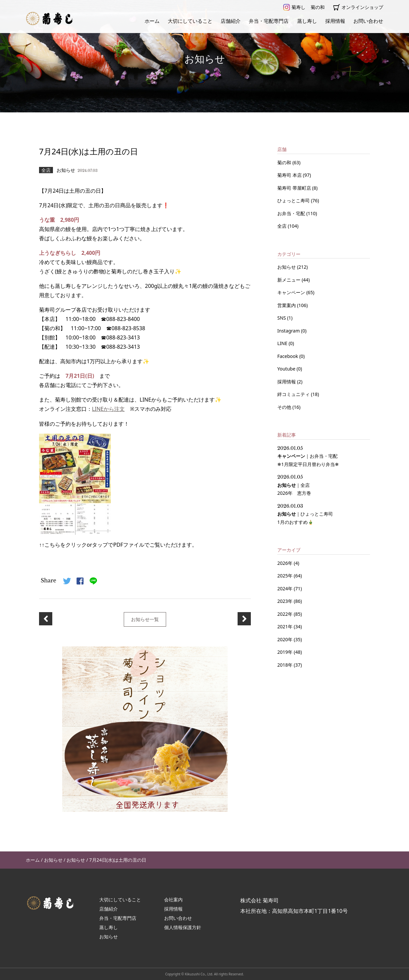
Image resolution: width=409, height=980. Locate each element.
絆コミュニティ (294, 394)
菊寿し (294, 7)
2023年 (285, 601)
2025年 (285, 576)
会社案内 (173, 899)
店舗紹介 (231, 21)
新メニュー (290, 280)
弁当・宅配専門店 (269, 21)
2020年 (285, 639)
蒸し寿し (307, 21)
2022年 (285, 614)
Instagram (289, 331)
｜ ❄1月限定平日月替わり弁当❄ (308, 456)
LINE (283, 343)
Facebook (288, 356)
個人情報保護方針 (183, 927)
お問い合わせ (368, 21)
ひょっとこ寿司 (294, 200)
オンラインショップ (358, 7)
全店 (283, 226)
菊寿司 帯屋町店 (295, 188)
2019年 (285, 652)
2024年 (285, 588)
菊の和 (318, 7)
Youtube (287, 369)
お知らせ (287, 267)
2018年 (285, 665)
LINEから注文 (108, 409)
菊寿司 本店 (290, 175)
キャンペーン (292, 292)
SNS (282, 318)
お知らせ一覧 (145, 619)
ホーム (152, 21)
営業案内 (287, 305)
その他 (285, 407)
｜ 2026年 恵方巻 (294, 485)
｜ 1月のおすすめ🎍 (305, 514)
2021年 (285, 627)
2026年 (285, 563)
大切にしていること (190, 21)
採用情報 (335, 21)
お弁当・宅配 (292, 213)
